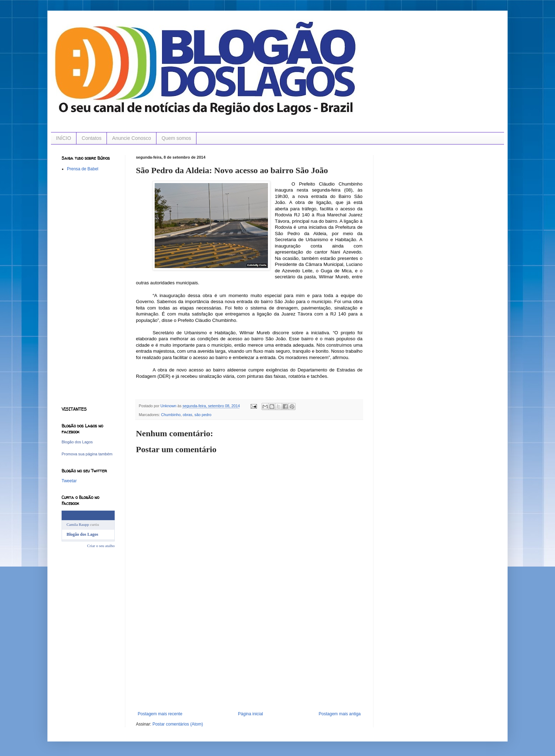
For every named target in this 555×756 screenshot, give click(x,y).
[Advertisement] (249, 658)
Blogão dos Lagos (77, 442)
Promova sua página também (87, 454)
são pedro (203, 415)
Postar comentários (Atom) (178, 724)
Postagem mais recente (160, 714)
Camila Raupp (78, 524)
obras (187, 415)
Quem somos (176, 138)
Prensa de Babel (83, 169)
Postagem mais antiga (340, 714)
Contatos (92, 138)
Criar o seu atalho (101, 546)
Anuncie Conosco (132, 138)
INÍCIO (64, 138)
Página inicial (250, 714)
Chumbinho (171, 415)
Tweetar (69, 481)
